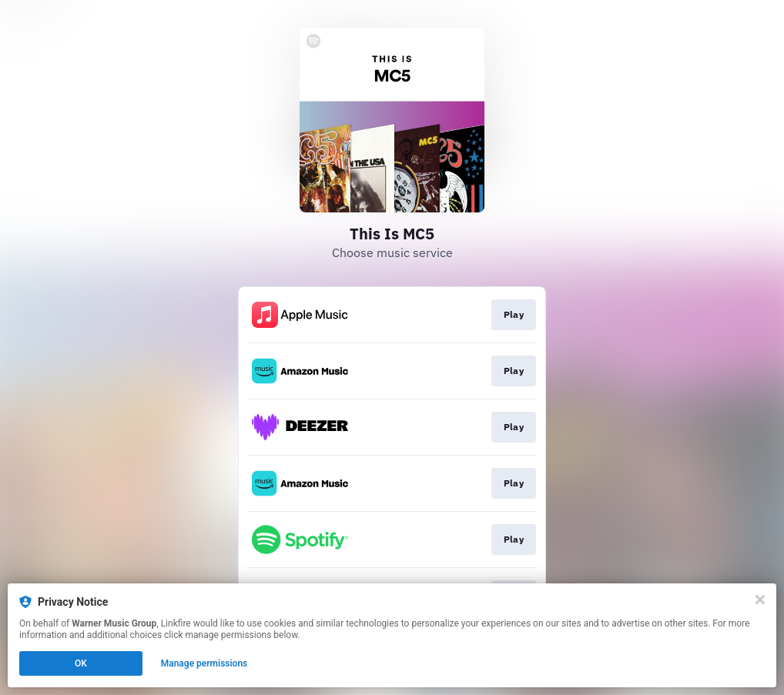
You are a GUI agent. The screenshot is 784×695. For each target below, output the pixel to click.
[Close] (760, 600)
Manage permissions (204, 663)
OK (81, 663)
